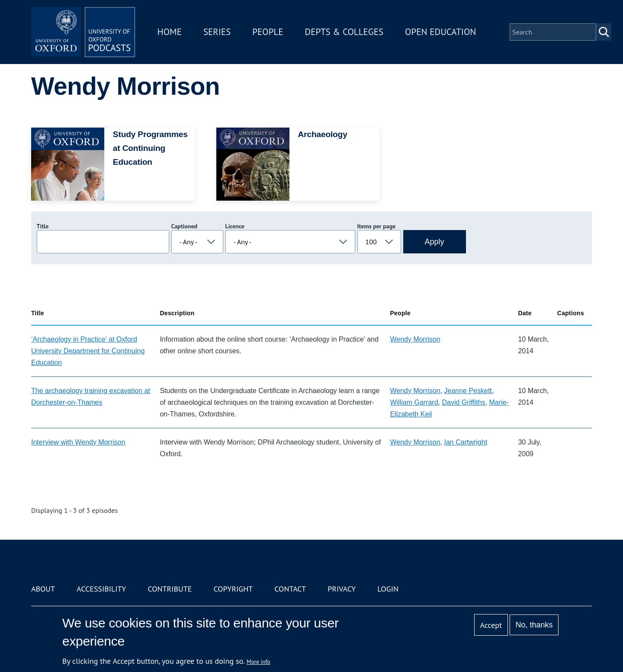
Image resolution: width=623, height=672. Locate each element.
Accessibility (101, 589)
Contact (290, 589)
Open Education (440, 32)
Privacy (342, 589)
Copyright (233, 589)
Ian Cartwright (466, 442)
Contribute (170, 589)
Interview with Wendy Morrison (78, 442)
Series (217, 32)
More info (259, 662)
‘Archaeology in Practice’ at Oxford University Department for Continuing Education (88, 351)
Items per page (377, 226)
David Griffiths (463, 402)
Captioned (185, 226)
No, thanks (534, 625)
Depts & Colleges (344, 32)
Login (388, 589)
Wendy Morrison (415, 339)
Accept (491, 625)
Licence (235, 226)
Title (43, 226)
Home (170, 32)
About (43, 589)
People (268, 32)
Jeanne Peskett (468, 391)
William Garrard (414, 402)
